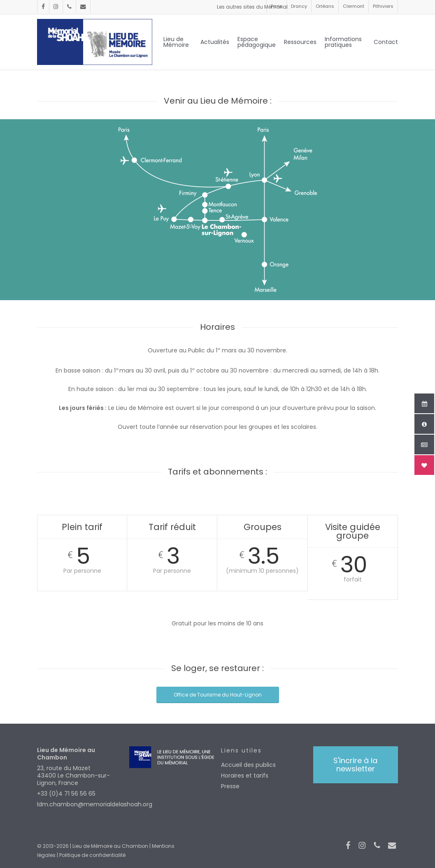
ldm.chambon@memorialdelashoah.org (79, 804)
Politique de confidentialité (92, 855)
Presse (230, 786)
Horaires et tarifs (245, 775)
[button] (356, 765)
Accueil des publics (248, 765)
